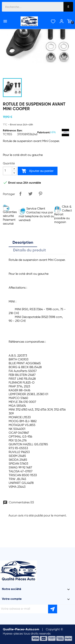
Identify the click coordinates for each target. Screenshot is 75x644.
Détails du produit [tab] (30, 250)
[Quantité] (7, 171)
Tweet (30, 194)
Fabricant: (44, 133)
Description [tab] (23, 243)
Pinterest (40, 194)
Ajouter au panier (38, 171)
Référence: (10, 131)
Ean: (20, 131)
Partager (20, 194)
